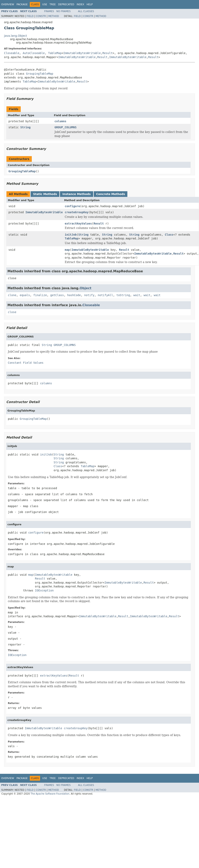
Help (90, 4)
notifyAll (105, 295)
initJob (71, 235)
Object (86, 288)
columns (60, 121)
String (25, 127)
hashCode (74, 295)
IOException (44, 590)
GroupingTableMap (40, 74)
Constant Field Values (26, 363)
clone (12, 295)
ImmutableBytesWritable (82, 53)
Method (54, 16)
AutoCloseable (34, 53)
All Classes (86, 11)
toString (123, 295)
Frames (49, 11)
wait (137, 295)
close (12, 312)
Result (108, 53)
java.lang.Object (15, 36)
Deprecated (66, 4)
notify (89, 295)
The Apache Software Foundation (50, 794)
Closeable (12, 53)
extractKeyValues (78, 224)
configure (72, 206)
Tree (53, 4)
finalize (40, 295)
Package (22, 4)
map (67, 250)
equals (25, 295)
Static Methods (45, 194)
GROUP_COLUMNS (66, 127)
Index (80, 4)
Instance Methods (76, 194)
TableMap (55, 53)
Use (45, 4)
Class (169, 235)
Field (30, 16)
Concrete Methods (111, 194)
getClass (57, 295)
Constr (41, 16)
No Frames (63, 11)
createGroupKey (77, 212)
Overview (8, 4)
